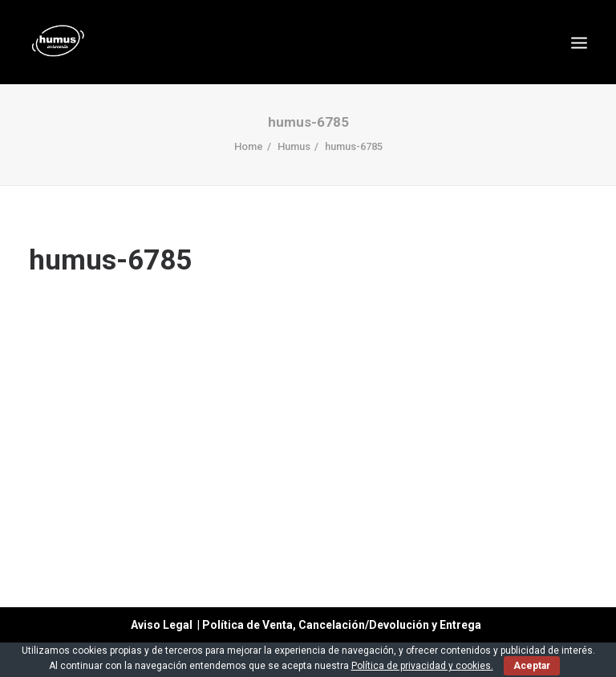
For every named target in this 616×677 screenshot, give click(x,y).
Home (249, 146)
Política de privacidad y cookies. (422, 666)
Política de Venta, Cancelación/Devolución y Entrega (344, 625)
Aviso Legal (162, 625)
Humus (294, 146)
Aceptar (532, 666)
